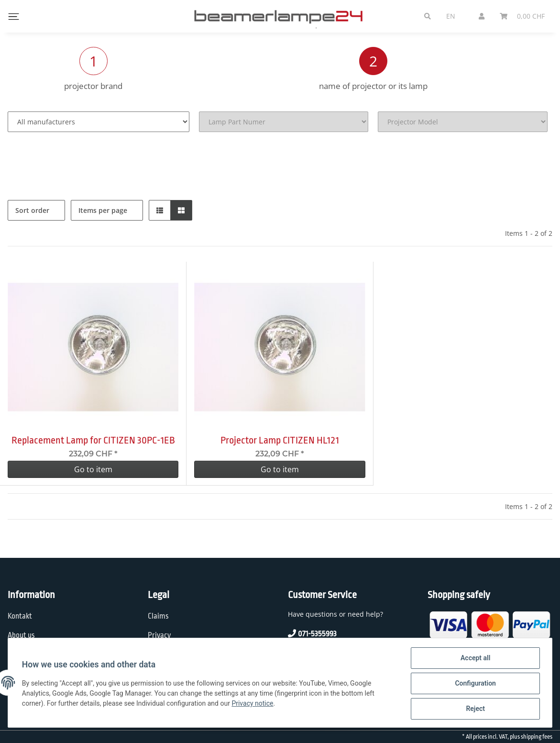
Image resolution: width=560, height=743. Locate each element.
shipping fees (537, 737)
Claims (158, 616)
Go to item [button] (93, 469)
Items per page (103, 210)
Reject (474, 709)
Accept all (474, 659)
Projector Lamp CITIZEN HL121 (280, 440)
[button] (160, 210)
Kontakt (20, 616)
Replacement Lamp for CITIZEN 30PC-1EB (93, 440)
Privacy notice (254, 704)
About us (21, 635)
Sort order (32, 210)
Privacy (159, 635)
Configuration (474, 684)
